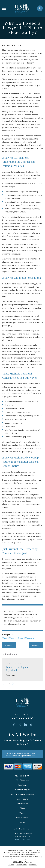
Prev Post (9, 645)
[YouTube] (31, 725)
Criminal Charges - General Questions (18, 638)
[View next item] (13, 684)
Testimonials (22, 803)
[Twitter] (20, 725)
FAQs (22, 808)
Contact (22, 822)
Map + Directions (22, 840)
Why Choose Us (22, 780)
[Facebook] (14, 725)
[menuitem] (11, 865)
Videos (22, 813)
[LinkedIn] (25, 725)
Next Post (36, 645)
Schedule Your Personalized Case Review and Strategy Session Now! (23, 754)
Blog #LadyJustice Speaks (22, 794)
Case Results (22, 799)
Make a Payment (22, 817)
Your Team (22, 785)
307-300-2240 (22, 718)
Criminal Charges (22, 789)
